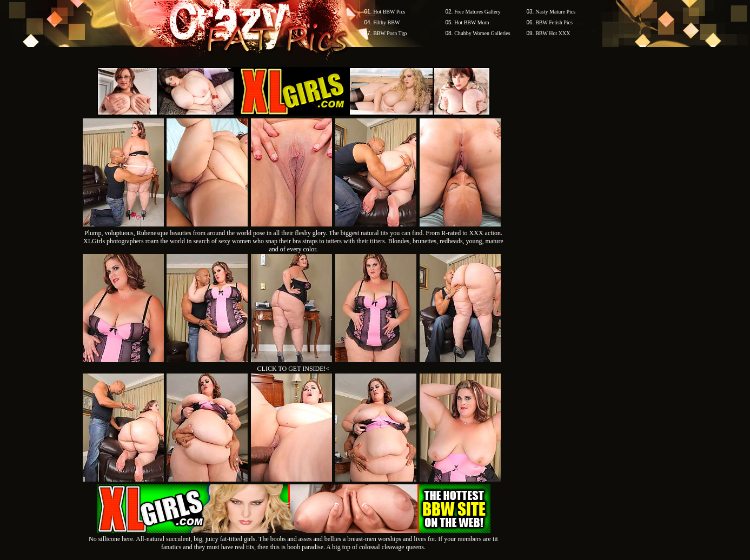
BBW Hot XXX (553, 33)
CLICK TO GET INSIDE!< (294, 369)
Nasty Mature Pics (555, 12)
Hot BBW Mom (472, 22)
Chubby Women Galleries (482, 33)
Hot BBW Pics (389, 12)
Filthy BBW (386, 22)
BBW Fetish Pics (554, 22)
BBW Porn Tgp (390, 33)
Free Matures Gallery (477, 12)
